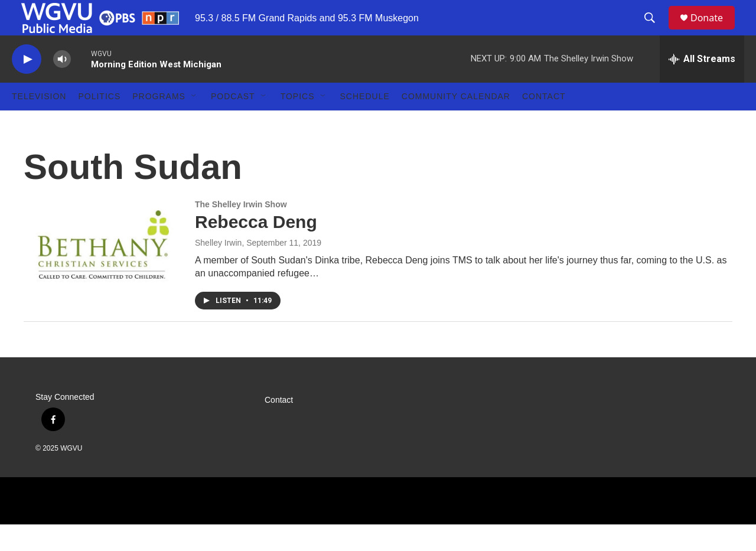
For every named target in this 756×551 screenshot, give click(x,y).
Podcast (233, 123)
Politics (99, 123)
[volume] (62, 86)
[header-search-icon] (655, 31)
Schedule (365, 123)
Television (39, 123)
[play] (27, 86)
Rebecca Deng (256, 248)
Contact (544, 123)
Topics (298, 123)
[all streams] (702, 86)
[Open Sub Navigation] (194, 123)
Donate (714, 31)
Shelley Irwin (218, 269)
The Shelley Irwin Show (241, 231)
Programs (159, 123)
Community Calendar (456, 123)
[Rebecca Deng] (103, 271)
